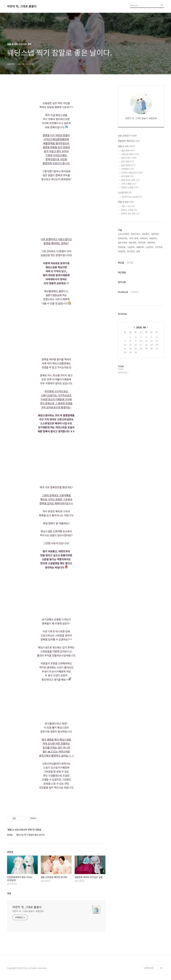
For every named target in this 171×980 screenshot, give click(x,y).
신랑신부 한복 (130, 154)
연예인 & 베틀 (130, 187)
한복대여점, (123, 238)
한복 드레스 (129, 158)
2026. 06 (141, 327)
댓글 (9, 893)
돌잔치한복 (128, 165)
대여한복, (122, 251)
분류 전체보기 (127, 136)
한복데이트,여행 (131, 180)
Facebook (123, 292)
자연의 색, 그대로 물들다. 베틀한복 (28, 911)
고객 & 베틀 (129, 184)
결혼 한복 (128, 150)
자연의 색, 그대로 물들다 (22, 6)
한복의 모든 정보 (130, 214)
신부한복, (159, 247)
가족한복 (128, 169)
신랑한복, (150, 247)
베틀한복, (140, 247)
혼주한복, (142, 243)
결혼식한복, (123, 243)
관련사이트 (149, 968)
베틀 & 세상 (126, 202)
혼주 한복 (128, 162)
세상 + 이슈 (128, 206)
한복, (139, 251)
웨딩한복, (133, 243)
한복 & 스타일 (129, 210)
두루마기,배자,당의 (132, 173)
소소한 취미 (125, 192)
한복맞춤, (122, 247)
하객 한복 (127, 176)
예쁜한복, (151, 243)
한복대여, (144, 238)
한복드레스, (136, 234)
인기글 (130, 263)
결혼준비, (146, 234)
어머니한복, (134, 238)
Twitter (135, 292)
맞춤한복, (153, 238)
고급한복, (131, 247)
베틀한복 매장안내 (129, 141)
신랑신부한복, (124, 234)
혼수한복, (131, 251)
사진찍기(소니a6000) (132, 197)
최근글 (121, 263)
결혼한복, (155, 234)
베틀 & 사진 (126, 146)
